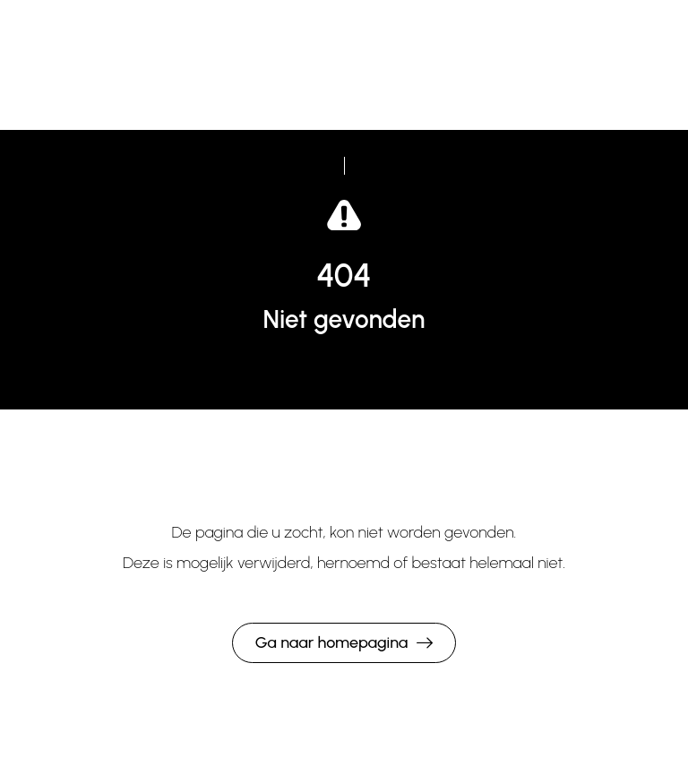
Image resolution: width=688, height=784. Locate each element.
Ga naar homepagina (332, 642)
